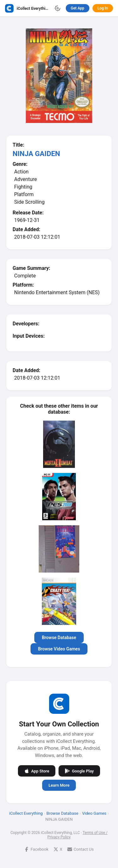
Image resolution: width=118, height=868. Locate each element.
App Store (37, 771)
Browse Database (59, 638)
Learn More (59, 785)
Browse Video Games (59, 649)
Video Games (94, 813)
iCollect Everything (26, 813)
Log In (103, 8)
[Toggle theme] (58, 8)
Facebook (36, 849)
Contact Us (81, 849)
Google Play (79, 771)
